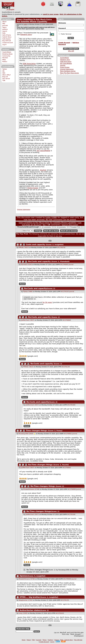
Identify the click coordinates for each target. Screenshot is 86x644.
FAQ (4, 24)
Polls (4, 33)
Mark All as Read (51, 231)
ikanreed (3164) (26, 265)
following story (65, 60)
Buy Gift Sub (7, 41)
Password (62, 28)
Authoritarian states (30, 610)
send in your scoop (51, 14)
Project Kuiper (65, 67)
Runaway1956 (64, 570)
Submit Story (7, 37)
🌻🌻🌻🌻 (23, 356)
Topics (4, 27)
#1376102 (65, 292)
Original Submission (67, 69)
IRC (3, 71)
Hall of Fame (7, 35)
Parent (22, 284)
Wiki (4, 73)
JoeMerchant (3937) (28, 320)
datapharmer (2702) (26, 600)
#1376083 (64, 265)
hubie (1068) (51, 217)
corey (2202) (23, 613)
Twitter (5, 69)
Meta (4, 60)
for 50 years (47, 302)
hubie (25, 24)
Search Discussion (70, 225)
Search (5, 31)
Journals (5, 25)
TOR (4, 81)
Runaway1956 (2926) (26, 434)
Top (44, 225)
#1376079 (61, 248)
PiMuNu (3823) (24, 248)
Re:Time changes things (40, 465)
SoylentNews (8, 6)
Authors (5, 29)
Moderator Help (23, 629)
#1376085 (67, 468)
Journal (71, 265)
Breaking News (7, 54)
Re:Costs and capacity (39, 261)
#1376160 (71, 405)
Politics (5, 62)
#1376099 (72, 489)
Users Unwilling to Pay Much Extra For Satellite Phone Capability (34, 21)
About (4, 22)
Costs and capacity (36, 245)
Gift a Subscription (71, 49)
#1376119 (66, 367)
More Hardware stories (68, 71)
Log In (4, 45)
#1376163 (60, 613)
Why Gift (71, 51)
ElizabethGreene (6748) (31, 489)
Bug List (5, 77)
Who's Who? (7, 75)
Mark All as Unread (69, 231)
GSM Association (66, 62)
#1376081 (68, 434)
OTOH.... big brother (30, 597)
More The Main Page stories (69, 73)
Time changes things (37, 431)
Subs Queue (6, 39)
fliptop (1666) (28, 292)
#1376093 (67, 579)
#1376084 (67, 320)
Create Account (8, 43)
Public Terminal (65, 34)
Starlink (63, 65)
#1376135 (65, 600)
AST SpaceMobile (66, 64)
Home (24, 640)
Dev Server (6, 79)
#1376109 (71, 514)
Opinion (24, 576)
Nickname (62, 23)
